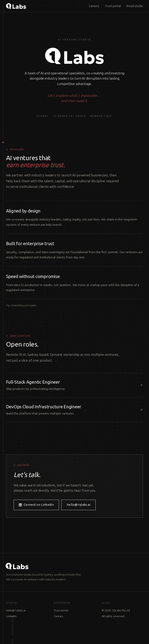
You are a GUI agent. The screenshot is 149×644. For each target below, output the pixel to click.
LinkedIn (11, 616)
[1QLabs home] (16, 6)
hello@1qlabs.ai (16, 610)
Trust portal (113, 6)
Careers (94, 6)
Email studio (135, 6)
